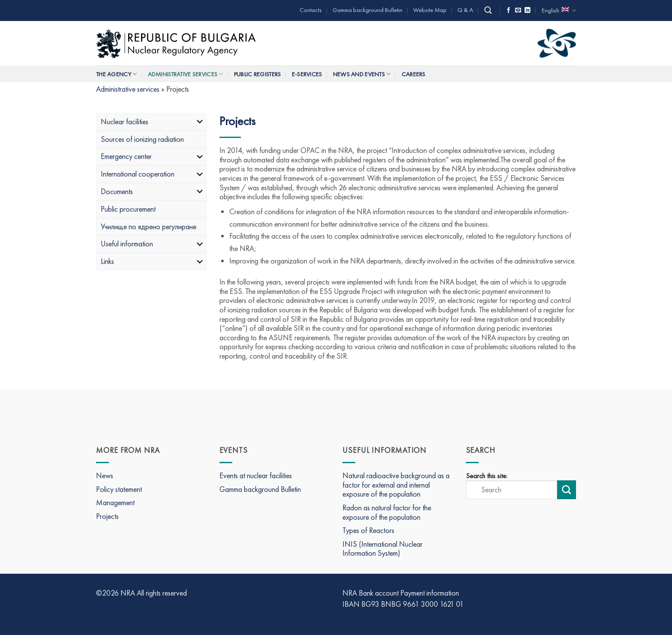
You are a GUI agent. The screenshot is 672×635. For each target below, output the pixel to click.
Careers (414, 74)
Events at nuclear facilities (256, 475)
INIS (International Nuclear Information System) (382, 549)
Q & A (465, 10)
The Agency (116, 74)
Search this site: (487, 476)
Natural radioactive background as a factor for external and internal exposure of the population (396, 485)
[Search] (488, 10)
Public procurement (128, 209)
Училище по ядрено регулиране (148, 226)
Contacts (311, 10)
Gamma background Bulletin (367, 10)
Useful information (152, 244)
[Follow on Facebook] (509, 10)
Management (115, 502)
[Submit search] (567, 490)
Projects (107, 516)
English (559, 10)
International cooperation (152, 174)
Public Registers (258, 74)
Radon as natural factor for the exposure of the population (387, 512)
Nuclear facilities (152, 121)
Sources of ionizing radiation (142, 139)
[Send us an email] (518, 10)
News (105, 475)
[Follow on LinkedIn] (528, 10)
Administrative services (186, 74)
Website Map (430, 10)
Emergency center (152, 156)
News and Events (362, 74)
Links (152, 261)
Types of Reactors (368, 530)
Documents (152, 191)
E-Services (307, 74)
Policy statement (119, 489)
